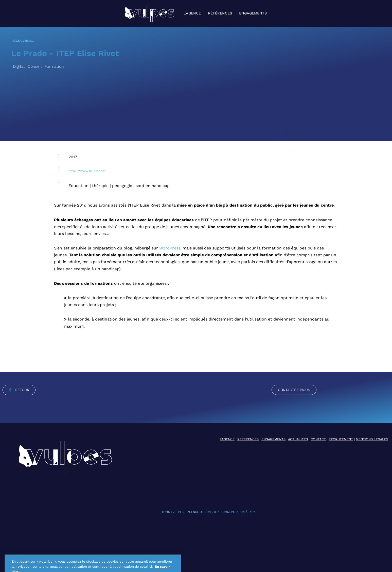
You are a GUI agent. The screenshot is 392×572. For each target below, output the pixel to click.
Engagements (253, 13)
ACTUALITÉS (298, 439)
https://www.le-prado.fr (87, 171)
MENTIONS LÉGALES (372, 439)
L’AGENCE (227, 439)
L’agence (192, 13)
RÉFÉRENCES (248, 439)
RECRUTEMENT (341, 439)
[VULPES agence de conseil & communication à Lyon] (150, 13)
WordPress (170, 248)
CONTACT (318, 439)
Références (220, 13)
